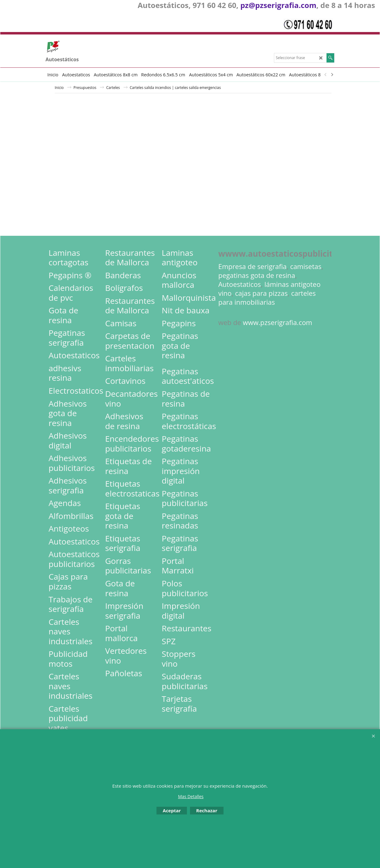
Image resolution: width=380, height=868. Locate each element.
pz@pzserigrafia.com (278, 5)
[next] (332, 74)
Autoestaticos (240, 284)
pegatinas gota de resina (257, 275)
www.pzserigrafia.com (278, 322)
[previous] (326, 74)
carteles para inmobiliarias (267, 298)
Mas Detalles (191, 796)
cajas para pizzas (261, 293)
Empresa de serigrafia (252, 266)
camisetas (306, 266)
